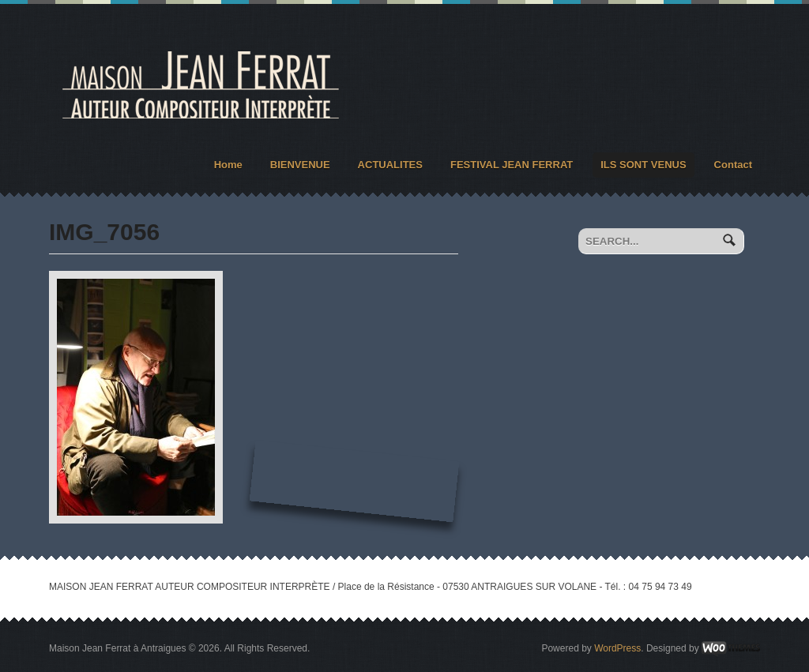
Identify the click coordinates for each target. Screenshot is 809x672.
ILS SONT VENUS (643, 165)
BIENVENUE (300, 165)
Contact (733, 165)
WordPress (617, 648)
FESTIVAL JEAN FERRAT (512, 165)
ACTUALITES (390, 165)
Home (228, 165)
